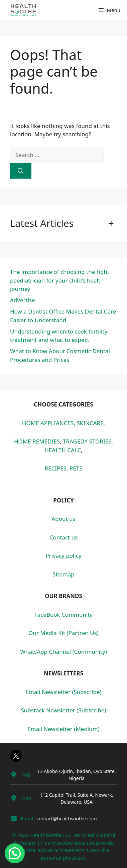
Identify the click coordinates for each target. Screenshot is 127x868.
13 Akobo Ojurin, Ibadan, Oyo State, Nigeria (76, 775)
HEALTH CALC (63, 450)
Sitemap (63, 574)
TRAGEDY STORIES (87, 441)
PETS (76, 468)
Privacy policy (63, 556)
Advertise (23, 300)
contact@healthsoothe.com (67, 819)
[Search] (21, 171)
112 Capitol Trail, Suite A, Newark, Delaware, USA (76, 798)
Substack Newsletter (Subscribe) (64, 710)
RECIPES (55, 468)
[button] (15, 853)
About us (63, 519)
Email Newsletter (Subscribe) (63, 692)
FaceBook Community (63, 615)
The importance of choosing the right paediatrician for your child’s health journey (60, 280)
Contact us (64, 537)
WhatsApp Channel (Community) (63, 652)
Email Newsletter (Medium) (63, 729)
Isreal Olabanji (98, 835)
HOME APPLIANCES (48, 423)
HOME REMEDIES (37, 441)
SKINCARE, (91, 423)
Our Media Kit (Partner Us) (63, 633)
